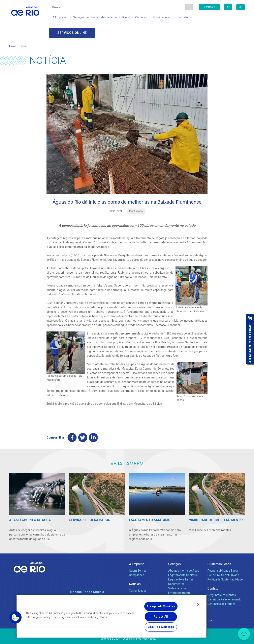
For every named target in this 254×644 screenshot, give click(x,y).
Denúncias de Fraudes (221, 589)
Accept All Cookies (161, 606)
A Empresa (137, 549)
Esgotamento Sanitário (183, 560)
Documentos (176, 569)
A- (240, 7)
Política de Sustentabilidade (225, 565)
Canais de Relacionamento (225, 585)
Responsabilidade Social (223, 556)
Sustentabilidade (219, 549)
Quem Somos (138, 556)
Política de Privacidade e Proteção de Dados (127, 638)
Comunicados (138, 576)
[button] (15, 617)
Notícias (23, 31)
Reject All (161, 617)
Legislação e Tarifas (181, 565)
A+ (228, 7)
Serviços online (222, 18)
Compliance (137, 560)
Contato (213, 574)
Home (13, 31)
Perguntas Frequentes (222, 580)
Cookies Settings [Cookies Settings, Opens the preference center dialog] (161, 627)
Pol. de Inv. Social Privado (223, 560)
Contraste (209, 7)
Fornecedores (151, 18)
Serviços (174, 549)
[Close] (198, 604)
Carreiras (132, 18)
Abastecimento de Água (184, 556)
